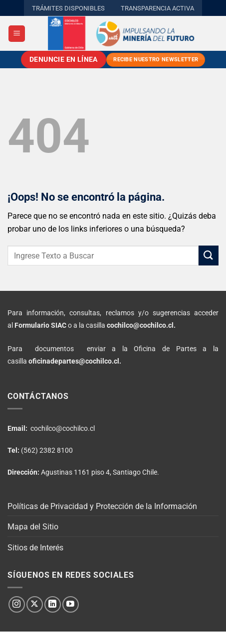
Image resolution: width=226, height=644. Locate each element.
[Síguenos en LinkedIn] (53, 604)
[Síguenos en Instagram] (17, 604)
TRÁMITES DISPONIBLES (68, 8)
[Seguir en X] (35, 604)
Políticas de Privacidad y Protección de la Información (102, 506)
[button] (17, 34)
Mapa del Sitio (33, 527)
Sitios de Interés (35, 548)
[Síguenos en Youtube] (71, 604)
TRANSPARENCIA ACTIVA (157, 8)
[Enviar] (209, 255)
